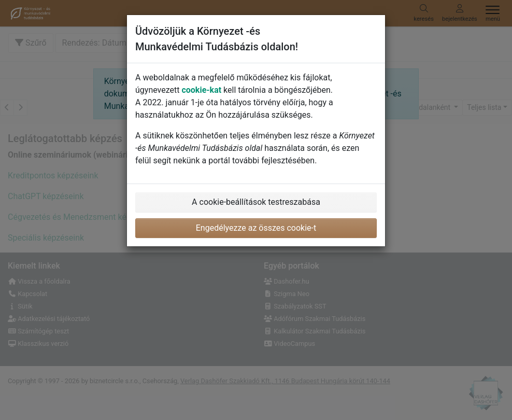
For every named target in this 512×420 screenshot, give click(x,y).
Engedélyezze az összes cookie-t (256, 228)
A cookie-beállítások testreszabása (256, 202)
